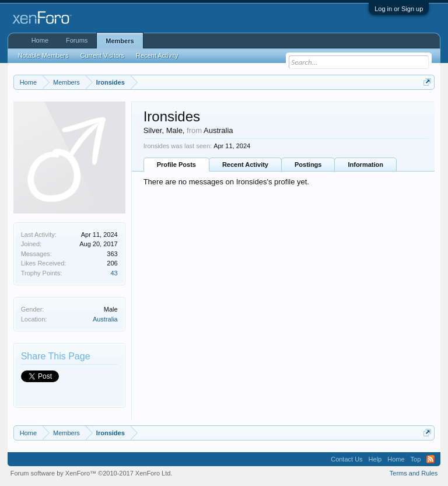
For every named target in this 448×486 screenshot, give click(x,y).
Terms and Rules (414, 473)
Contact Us (346, 459)
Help (375, 459)
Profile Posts (176, 165)
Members (120, 41)
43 (114, 273)
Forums (77, 40)
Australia (105, 319)
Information (365, 165)
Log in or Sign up (399, 9)
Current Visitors (103, 55)
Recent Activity (245, 165)
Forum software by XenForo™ (92, 473)
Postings (308, 165)
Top (416, 459)
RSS (430, 459)
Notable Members (43, 55)
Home (40, 40)
